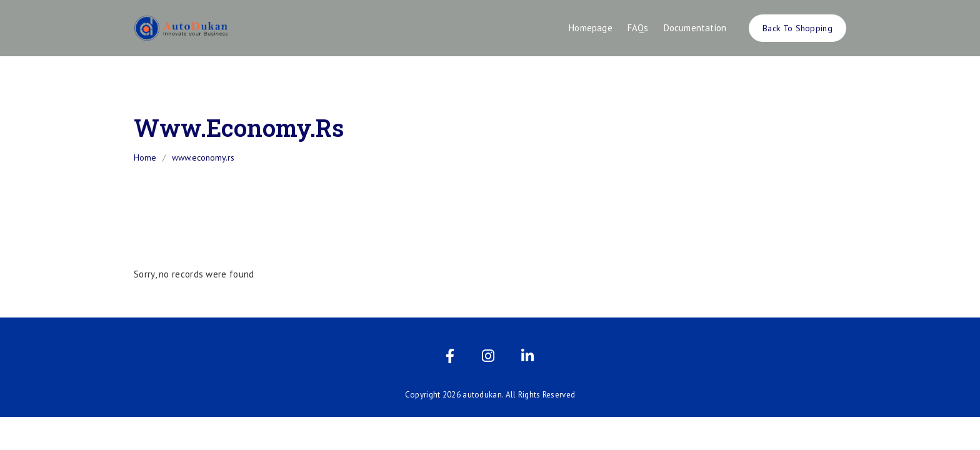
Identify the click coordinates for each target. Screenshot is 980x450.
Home (145, 157)
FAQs (638, 28)
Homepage (591, 28)
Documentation (695, 28)
